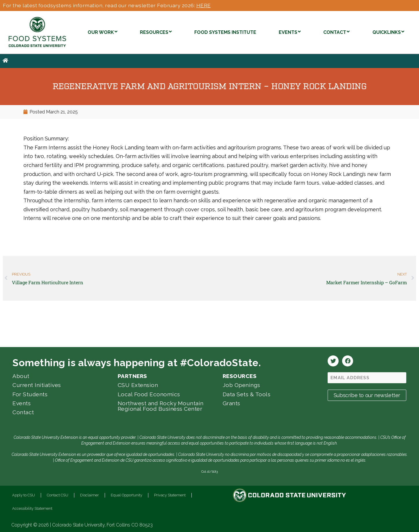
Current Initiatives (37, 385)
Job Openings (241, 385)
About (21, 376)
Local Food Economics (149, 394)
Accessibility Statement (32, 508)
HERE (204, 5)
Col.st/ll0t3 (209, 472)
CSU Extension (138, 385)
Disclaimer (89, 495)
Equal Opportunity (127, 495)
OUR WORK (103, 32)
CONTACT (336, 32)
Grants (231, 403)
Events (22, 403)
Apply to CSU (24, 495)
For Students (30, 394)
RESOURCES (156, 32)
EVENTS (290, 32)
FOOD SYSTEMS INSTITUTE (225, 32)
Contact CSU (58, 495)
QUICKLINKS (388, 32)
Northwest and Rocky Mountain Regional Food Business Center (161, 406)
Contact (23, 412)
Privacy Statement (170, 495)
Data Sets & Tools (247, 394)
